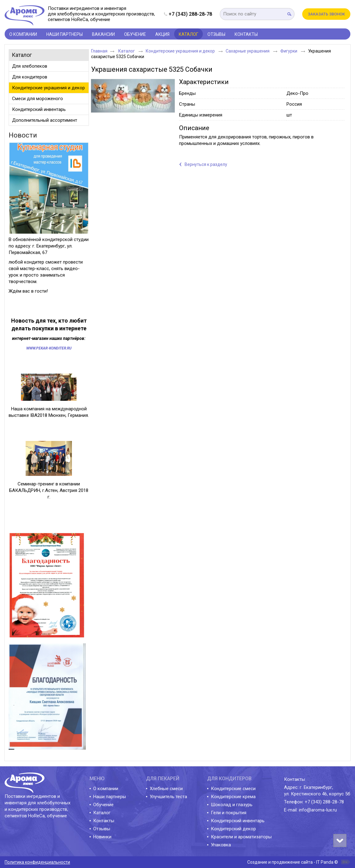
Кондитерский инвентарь (238, 821)
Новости (23, 135)
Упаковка (221, 845)
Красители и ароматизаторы (241, 837)
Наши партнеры (110, 797)
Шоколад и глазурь (232, 805)
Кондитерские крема (233, 797)
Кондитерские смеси (233, 789)
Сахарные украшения (248, 51)
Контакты (104, 821)
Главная (99, 51)
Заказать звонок (326, 14)
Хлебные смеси (166, 789)
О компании (106, 789)
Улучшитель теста (168, 797)
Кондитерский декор (233, 829)
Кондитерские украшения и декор (181, 51)
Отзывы (102, 829)
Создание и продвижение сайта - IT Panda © (293, 862)
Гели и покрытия (229, 813)
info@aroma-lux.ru (318, 810)
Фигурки (289, 51)
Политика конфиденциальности (37, 862)
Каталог (188, 34)
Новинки (102, 837)
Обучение (103, 805)
